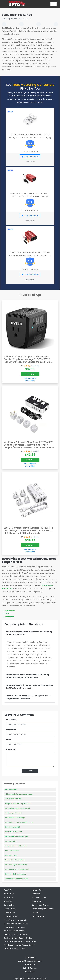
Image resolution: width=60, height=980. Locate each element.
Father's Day (47, 585)
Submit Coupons (39, 898)
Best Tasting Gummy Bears (15, 860)
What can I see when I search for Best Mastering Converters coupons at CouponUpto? (27, 676)
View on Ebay (30, 380)
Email (9, 740)
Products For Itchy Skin (13, 832)
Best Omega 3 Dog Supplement (17, 869)
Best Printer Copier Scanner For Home (19, 822)
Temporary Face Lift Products (16, 846)
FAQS (7, 614)
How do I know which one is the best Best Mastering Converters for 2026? (29, 633)
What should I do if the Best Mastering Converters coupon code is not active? (28, 697)
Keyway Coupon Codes (14, 931)
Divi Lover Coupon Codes (15, 927)
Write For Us (30, 965)
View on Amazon (30, 378)
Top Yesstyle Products (13, 813)
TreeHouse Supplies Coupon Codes (19, 945)
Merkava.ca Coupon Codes (16, 934)
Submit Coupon (30, 968)
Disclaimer (30, 972)
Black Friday (7, 588)
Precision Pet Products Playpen (17, 836)
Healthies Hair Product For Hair (16, 879)
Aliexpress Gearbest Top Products (18, 804)
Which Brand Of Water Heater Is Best (19, 794)
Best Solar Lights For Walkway (16, 865)
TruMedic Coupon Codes (15, 949)
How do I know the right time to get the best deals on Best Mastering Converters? (29, 687)
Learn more (10, 611)
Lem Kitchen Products (13, 799)
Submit (30, 771)
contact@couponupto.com (30, 961)
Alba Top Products (12, 851)
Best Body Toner (11, 855)
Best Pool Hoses (11, 789)
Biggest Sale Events (40, 905)
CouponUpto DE (11, 916)
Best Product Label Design (15, 818)
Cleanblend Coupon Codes (16, 924)
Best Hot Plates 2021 (12, 827)
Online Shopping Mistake (42, 909)
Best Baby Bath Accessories (15, 874)
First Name (11, 720)
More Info (30, 374)
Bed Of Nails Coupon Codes (16, 920)
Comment (9, 617)
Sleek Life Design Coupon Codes (18, 938)
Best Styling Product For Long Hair (18, 808)
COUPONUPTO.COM (33, 979)
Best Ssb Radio (10, 841)
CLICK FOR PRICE (30, 157)
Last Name (11, 730)
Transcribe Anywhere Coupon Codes (20, 941)
